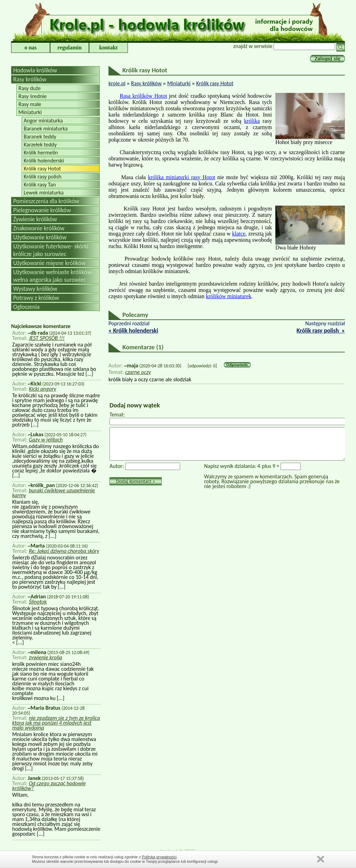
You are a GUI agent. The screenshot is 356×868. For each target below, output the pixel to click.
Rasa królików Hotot (143, 96)
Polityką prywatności (159, 857)
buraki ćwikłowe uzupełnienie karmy (54, 493)
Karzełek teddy (40, 145)
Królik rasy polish (43, 177)
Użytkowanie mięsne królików (49, 263)
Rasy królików (30, 79)
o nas (30, 47)
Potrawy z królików (36, 298)
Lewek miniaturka (44, 193)
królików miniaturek (229, 296)
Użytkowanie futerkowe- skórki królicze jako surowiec (51, 250)
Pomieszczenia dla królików (46, 201)
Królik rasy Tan (40, 185)
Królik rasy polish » (321, 331)
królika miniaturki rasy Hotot (182, 177)
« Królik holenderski (133, 331)
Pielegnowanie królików (42, 210)
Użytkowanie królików (40, 237)
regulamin (70, 47)
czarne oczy (138, 372)
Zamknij (321, 859)
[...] (89, 374)
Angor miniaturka (43, 121)
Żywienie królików (35, 219)
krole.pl (117, 83)
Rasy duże (30, 88)
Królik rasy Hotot (42, 169)
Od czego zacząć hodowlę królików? (49, 786)
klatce (239, 234)
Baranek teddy (40, 137)
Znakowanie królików (39, 228)
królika (252, 121)
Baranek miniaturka (46, 129)
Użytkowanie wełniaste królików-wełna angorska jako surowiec (53, 276)
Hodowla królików (35, 70)
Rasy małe (30, 104)
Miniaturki (30, 112)
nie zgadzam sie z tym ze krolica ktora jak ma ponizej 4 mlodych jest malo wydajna (56, 723)
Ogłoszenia (26, 307)
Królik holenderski (44, 161)
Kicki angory (43, 389)
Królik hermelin (41, 153)
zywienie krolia (46, 657)
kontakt (108, 47)
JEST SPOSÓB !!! (47, 338)
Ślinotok (38, 602)
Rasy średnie (33, 96)
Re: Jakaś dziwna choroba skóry (64, 551)
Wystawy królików (35, 289)
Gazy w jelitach (46, 440)
